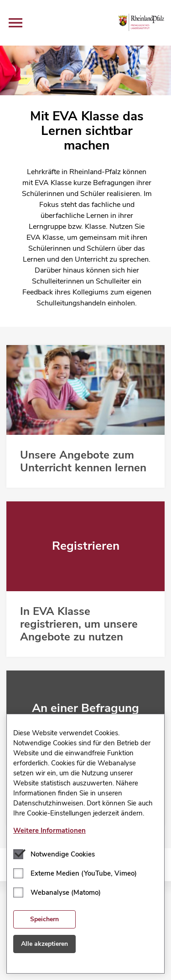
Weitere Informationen (49, 830)
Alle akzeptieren (44, 944)
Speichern (44, 919)
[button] (16, 23)
